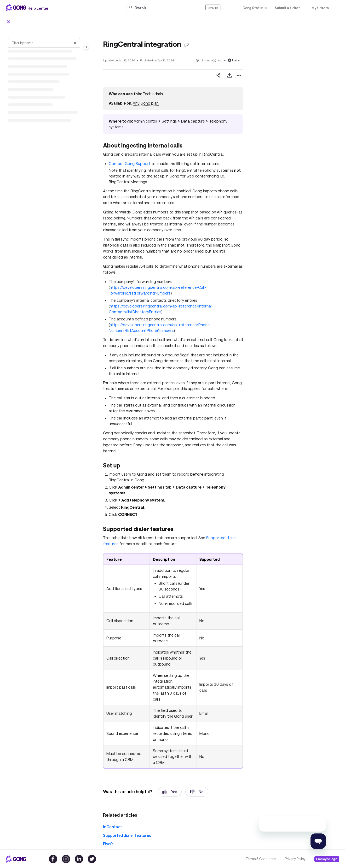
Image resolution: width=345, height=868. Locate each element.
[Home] (9, 21)
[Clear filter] (75, 43)
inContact (112, 827)
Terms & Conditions (261, 859)
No (197, 792)
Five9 (108, 844)
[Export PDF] (230, 75)
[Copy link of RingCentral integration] (186, 45)
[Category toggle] (86, 47)
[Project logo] (28, 8)
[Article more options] (239, 75)
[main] (173, 441)
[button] (174, 7)
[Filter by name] (44, 43)
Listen (235, 60)
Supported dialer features (127, 835)
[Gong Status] (253, 8)
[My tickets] (320, 8)
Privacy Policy (295, 859)
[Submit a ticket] (287, 8)
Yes (170, 792)
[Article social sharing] (218, 75)
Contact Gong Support (130, 163)
